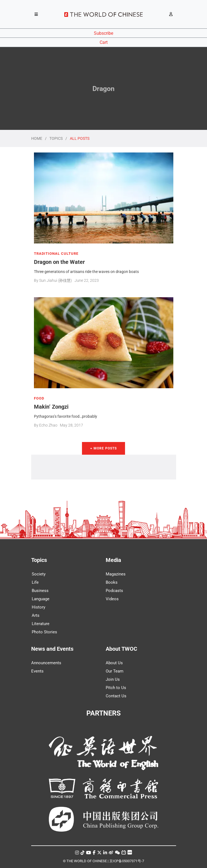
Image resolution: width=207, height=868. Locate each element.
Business (40, 591)
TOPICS (56, 138)
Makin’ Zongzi (51, 407)
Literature (41, 624)
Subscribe (104, 33)
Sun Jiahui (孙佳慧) (56, 280)
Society (39, 574)
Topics (39, 560)
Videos (112, 599)
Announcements (46, 663)
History (39, 607)
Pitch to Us (116, 688)
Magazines (116, 574)
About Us (114, 663)
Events (37, 671)
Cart (104, 42)
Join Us (113, 679)
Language (41, 599)
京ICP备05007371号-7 (127, 861)
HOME (37, 138)
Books (112, 582)
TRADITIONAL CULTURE (56, 254)
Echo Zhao (48, 425)
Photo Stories (44, 632)
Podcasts (114, 591)
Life (35, 582)
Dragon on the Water (59, 262)
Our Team (115, 671)
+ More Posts (104, 448)
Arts (36, 615)
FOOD (39, 398)
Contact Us (116, 696)
